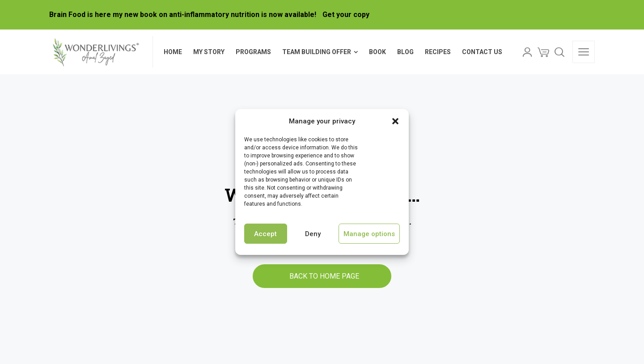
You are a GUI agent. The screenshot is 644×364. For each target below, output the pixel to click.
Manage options (369, 234)
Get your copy (346, 15)
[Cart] (543, 52)
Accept (265, 234)
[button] (395, 121)
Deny (313, 234)
